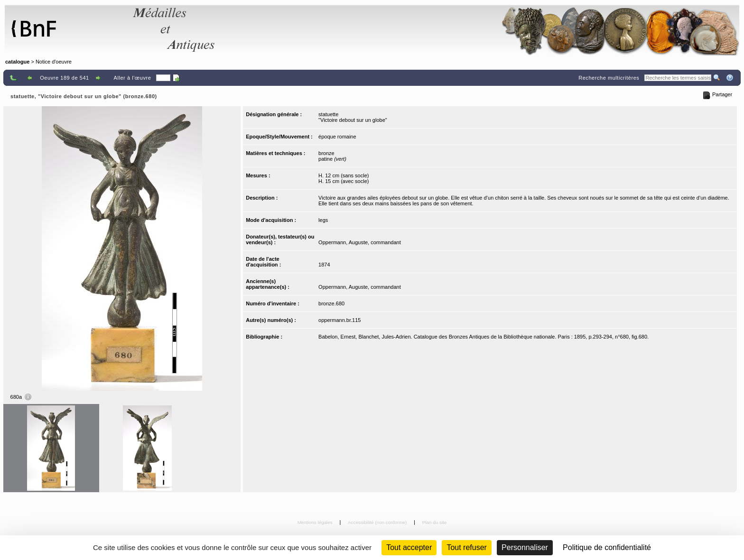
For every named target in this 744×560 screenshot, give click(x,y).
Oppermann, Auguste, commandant (360, 242)
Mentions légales (316, 522)
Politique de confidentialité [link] (607, 547)
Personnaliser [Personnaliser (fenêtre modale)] (525, 547)
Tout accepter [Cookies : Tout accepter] (409, 547)
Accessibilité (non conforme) (378, 522)
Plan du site (435, 522)
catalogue (17, 62)
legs (323, 220)
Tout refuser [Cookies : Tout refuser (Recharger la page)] (466, 547)
